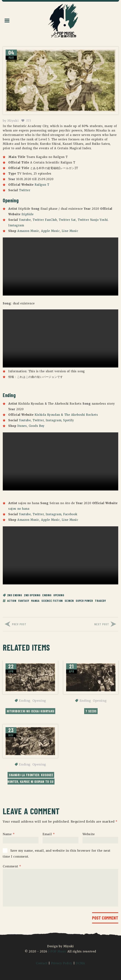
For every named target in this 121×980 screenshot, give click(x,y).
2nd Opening (32, 595)
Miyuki (13, 121)
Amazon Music (28, 231)
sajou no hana (19, 509)
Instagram (16, 225)
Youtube (25, 220)
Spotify (69, 420)
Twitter (25, 190)
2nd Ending (15, 595)
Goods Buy (37, 426)
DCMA (80, 963)
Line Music (70, 231)
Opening (59, 595)
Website (89, 834)
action (12, 601)
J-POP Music (57, 951)
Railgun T (42, 185)
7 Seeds (91, 711)
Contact (42, 963)
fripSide (28, 214)
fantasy (24, 601)
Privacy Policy (62, 963)
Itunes (22, 426)
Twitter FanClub (45, 220)
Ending (47, 595)
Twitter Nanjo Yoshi (93, 220)
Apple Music (50, 231)
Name (9, 834)
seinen (69, 601)
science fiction (52, 601)
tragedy (100, 601)
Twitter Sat (67, 220)
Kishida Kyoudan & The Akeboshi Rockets (66, 415)
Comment (12, 866)
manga (35, 601)
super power (84, 601)
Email (49, 834)
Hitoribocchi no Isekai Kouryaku (31, 711)
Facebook (70, 514)
